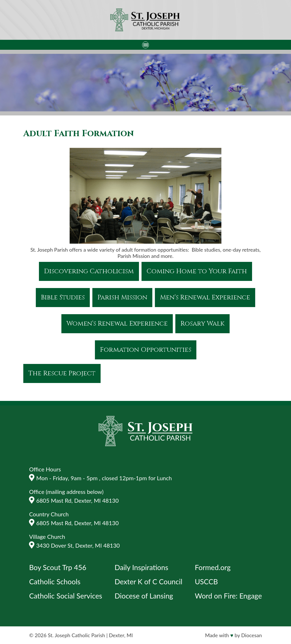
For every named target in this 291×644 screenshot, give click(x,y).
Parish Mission (122, 298)
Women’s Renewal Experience (117, 324)
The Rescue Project (62, 373)
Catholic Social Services (66, 596)
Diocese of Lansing (144, 596)
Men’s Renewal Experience (205, 298)
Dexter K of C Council (148, 581)
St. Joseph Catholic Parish (76, 635)
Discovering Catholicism (89, 271)
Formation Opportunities (146, 350)
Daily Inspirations (141, 567)
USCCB (206, 581)
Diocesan (252, 635)
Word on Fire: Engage (228, 596)
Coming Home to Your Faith (197, 271)
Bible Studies (63, 298)
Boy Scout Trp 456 (58, 567)
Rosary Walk (202, 324)
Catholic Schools (55, 581)
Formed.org (213, 567)
